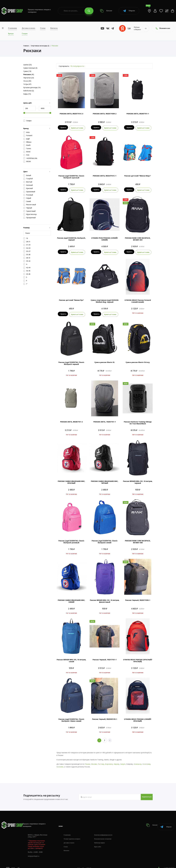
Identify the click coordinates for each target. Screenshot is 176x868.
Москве (94, 761)
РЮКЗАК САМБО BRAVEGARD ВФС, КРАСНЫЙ (71, 479)
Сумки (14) (27, 71)
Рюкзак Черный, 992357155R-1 (138, 597)
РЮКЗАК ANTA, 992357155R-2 (105, 114)
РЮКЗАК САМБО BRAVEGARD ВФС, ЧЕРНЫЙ (105, 479)
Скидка (27, 121)
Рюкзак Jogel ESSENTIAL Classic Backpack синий (105, 539)
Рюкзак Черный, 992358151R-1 (105, 716)
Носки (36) (27, 81)
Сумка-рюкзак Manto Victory (138, 360)
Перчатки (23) (29, 78)
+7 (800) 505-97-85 (168, 862)
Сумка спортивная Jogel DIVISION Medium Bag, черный (105, 299)
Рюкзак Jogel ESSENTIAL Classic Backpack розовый (71, 539)
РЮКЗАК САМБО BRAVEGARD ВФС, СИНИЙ (71, 598)
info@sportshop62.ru (35, 851)
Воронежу (109, 761)
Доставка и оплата (29, 28)
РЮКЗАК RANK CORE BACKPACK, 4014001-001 (138, 238)
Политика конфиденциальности (108, 829)
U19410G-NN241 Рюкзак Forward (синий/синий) (138, 299)
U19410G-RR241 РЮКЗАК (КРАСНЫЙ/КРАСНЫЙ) (138, 658)
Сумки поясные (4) (30, 68)
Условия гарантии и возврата (73, 833)
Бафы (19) (27, 94)
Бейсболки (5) (29, 91)
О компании (12, 28)
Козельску (138, 761)
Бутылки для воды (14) (32, 87)
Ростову (101, 761)
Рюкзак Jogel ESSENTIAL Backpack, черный (71, 238)
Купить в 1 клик (77, 128)
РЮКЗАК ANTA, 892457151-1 (138, 114)
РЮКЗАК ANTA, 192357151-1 (105, 419)
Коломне (60, 764)
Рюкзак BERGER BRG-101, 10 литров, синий (71, 658)
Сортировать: (64, 66)
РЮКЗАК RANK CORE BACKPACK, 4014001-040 (138, 539)
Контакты (54, 28)
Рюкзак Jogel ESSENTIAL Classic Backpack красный (71, 176)
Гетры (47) (27, 84)
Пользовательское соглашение (107, 833)
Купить (63, 128)
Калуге (123, 761)
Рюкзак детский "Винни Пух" (71, 298)
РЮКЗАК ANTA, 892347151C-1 (105, 175)
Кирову (117, 761)
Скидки (25, 34)
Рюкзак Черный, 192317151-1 (105, 657)
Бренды (11, 34)
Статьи (43, 28)
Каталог (106, 11)
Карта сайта (101, 841)
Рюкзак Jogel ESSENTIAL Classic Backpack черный (71, 361)
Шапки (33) (27, 65)
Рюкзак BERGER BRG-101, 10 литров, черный (138, 479)
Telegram (129, 11)
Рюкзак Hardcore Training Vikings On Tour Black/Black (138, 420)
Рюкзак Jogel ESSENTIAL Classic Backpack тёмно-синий (71, 717)
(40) (29, 74)
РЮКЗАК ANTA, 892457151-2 (71, 419)
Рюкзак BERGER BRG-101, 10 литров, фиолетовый (105, 598)
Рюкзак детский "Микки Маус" (138, 175)
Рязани (87, 761)
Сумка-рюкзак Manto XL (105, 360)
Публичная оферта (103, 837)
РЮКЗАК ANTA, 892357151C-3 (71, 114)
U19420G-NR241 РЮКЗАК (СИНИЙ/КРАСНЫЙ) (138, 717)
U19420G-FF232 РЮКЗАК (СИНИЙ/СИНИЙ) (105, 238)
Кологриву (146, 761)
